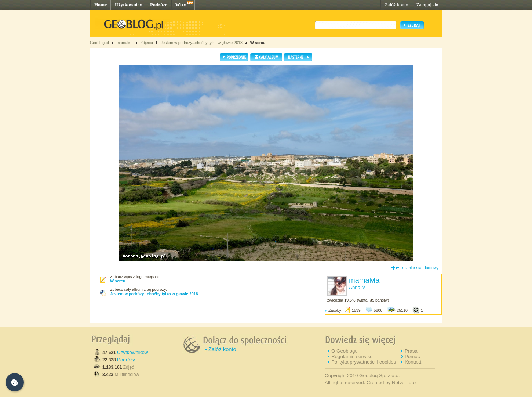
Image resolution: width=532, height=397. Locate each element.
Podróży (126, 360)
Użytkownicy (128, 5)
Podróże (159, 5)
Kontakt (413, 362)
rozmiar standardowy (420, 268)
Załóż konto (396, 5)
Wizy (181, 5)
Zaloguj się (427, 5)
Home (101, 5)
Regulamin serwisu (352, 356)
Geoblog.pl (99, 43)
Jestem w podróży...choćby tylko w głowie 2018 (202, 43)
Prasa (411, 351)
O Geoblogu (345, 351)
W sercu (258, 43)
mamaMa (124, 43)
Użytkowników (132, 352)
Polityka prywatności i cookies (364, 362)
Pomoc (412, 356)
